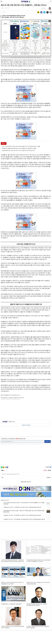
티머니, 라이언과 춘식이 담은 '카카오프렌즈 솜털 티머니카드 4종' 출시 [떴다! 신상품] (21, 146)
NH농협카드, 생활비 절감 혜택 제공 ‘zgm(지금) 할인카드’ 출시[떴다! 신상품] (19, 148)
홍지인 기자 (12, 422)
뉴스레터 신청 (48, 441)
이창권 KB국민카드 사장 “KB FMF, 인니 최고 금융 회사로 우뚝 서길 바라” (18, 150)
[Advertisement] (26, 410)
